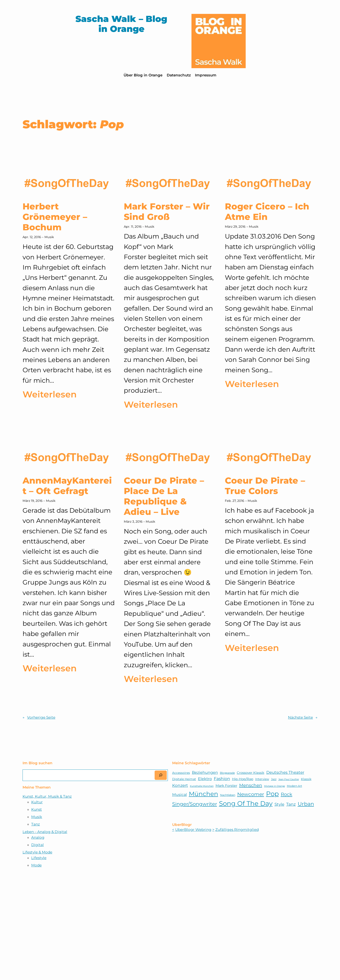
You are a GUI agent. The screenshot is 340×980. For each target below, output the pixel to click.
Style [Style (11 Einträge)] (279, 804)
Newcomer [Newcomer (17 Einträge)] (251, 794)
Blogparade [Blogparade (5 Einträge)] (227, 773)
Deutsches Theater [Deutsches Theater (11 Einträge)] (285, 772)
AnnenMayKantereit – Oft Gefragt (67, 486)
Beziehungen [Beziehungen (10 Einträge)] (205, 772)
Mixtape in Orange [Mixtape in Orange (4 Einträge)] (275, 786)
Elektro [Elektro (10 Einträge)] (205, 779)
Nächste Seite (303, 717)
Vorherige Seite (39, 717)
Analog (38, 837)
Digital (38, 845)
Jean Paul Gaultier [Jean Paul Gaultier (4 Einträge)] (289, 779)
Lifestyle (39, 858)
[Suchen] (161, 775)
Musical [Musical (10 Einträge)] (180, 795)
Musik (49, 237)
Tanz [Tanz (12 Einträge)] (291, 804)
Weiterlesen (50, 394)
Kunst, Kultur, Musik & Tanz (47, 796)
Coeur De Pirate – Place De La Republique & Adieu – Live (164, 496)
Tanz (36, 824)
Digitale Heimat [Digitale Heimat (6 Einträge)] (184, 779)
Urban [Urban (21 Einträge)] (306, 804)
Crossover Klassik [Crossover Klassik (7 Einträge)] (251, 773)
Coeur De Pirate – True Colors (265, 486)
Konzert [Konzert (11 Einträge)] (180, 785)
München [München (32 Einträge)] (204, 794)
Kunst (37, 809)
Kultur (37, 802)
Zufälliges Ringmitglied (237, 830)
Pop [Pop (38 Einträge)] (272, 794)
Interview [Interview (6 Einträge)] (262, 779)
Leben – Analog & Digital (45, 832)
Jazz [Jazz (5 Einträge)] (274, 779)
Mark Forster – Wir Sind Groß (167, 212)
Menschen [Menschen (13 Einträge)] (251, 785)
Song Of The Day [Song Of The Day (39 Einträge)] (246, 803)
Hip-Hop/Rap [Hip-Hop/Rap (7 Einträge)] (243, 779)
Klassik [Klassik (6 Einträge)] (306, 779)
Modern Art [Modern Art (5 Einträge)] (294, 786)
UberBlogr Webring (193, 830)
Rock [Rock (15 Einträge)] (287, 794)
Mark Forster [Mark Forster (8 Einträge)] (226, 786)
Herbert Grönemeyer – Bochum (55, 217)
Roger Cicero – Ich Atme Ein (267, 212)
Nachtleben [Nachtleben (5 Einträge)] (228, 795)
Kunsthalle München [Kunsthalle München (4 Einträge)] (202, 786)
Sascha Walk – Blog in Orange (121, 24)
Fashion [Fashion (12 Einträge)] (222, 779)
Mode (36, 865)
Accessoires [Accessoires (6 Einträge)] (181, 773)
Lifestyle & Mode (37, 852)
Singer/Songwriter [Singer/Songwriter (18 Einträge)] (195, 804)
